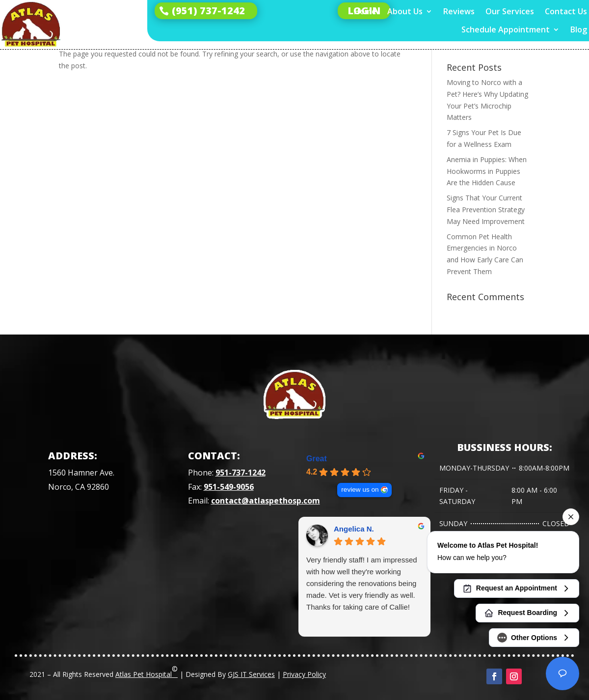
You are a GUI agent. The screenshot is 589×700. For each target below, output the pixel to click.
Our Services (510, 12)
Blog (579, 30)
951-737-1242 (241, 473)
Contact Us (566, 12)
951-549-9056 (229, 487)
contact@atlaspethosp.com (266, 501)
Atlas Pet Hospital (147, 672)
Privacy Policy (304, 674)
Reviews (459, 12)
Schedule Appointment (506, 30)
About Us (405, 12)
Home (365, 12)
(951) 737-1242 (208, 11)
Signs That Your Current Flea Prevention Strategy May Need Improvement (486, 210)
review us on (360, 490)
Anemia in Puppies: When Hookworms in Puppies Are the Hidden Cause (487, 171)
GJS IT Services (251, 674)
